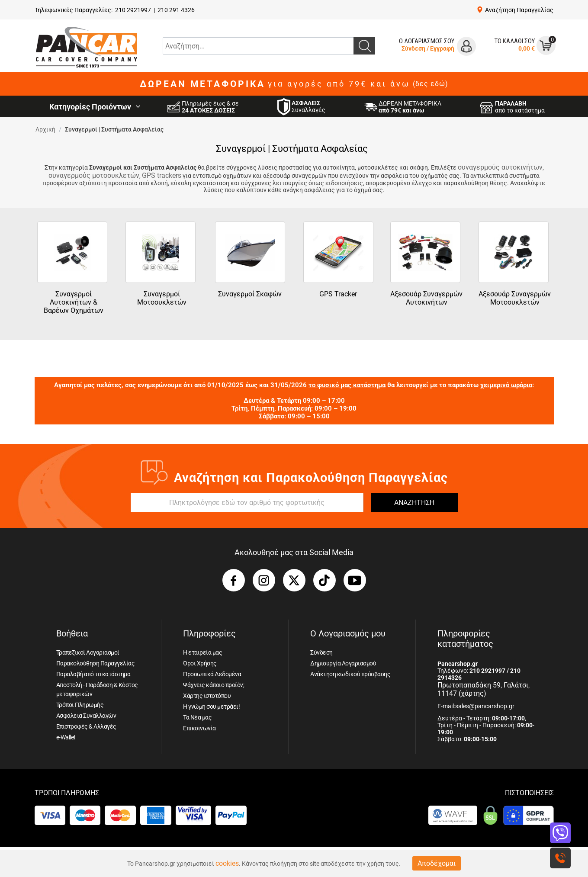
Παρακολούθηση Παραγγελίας (96, 663)
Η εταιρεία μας (202, 652)
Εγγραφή (442, 48)
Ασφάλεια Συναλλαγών (86, 716)
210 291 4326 (176, 10)
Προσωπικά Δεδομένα (212, 674)
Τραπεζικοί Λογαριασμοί (88, 652)
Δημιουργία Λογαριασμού (343, 663)
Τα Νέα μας (197, 717)
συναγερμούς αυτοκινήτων (500, 167)
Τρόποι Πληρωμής (80, 705)
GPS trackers (162, 175)
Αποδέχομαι (437, 863)
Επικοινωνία (199, 728)
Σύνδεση (413, 48)
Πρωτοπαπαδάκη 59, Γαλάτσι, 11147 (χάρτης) (484, 689)
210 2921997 (133, 10)
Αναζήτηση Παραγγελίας (519, 10)
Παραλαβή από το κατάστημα (93, 674)
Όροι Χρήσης (200, 663)
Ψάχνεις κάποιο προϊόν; (214, 685)
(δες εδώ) (431, 84)
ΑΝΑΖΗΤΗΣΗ (414, 503)
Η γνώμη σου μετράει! (211, 707)
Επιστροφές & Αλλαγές (86, 726)
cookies (227, 863)
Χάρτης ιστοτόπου (207, 696)
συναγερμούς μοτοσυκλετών (94, 175)
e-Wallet (66, 737)
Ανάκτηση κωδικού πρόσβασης (350, 674)
